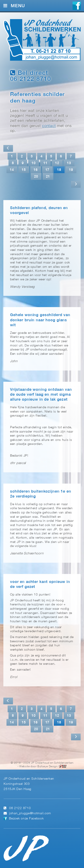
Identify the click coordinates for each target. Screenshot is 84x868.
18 (59, 170)
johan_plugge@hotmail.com (30, 813)
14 (12, 170)
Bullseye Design (47, 766)
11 (45, 163)
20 (36, 177)
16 (36, 170)
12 (57, 163)
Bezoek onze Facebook (26, 819)
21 (48, 177)
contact (49, 126)
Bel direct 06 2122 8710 (30, 76)
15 (24, 170)
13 (69, 163)
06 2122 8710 (20, 808)
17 (47, 170)
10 (34, 163)
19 (71, 170)
